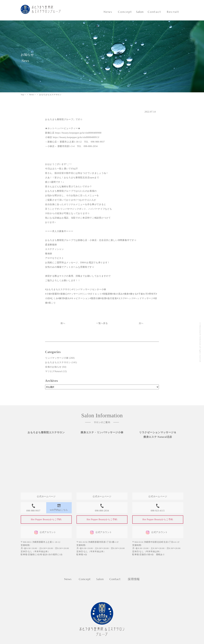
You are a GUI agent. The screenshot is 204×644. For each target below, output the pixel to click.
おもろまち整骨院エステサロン (46, 432)
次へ (141, 323)
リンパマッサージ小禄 (57, 358)
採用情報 (134, 579)
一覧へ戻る (102, 323)
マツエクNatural (54, 371)
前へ (63, 323)
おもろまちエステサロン (58, 362)
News (108, 12)
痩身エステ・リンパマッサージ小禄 (102, 432)
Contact (154, 12)
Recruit (173, 12)
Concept (125, 12)
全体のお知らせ (53, 367)
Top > (23, 95)
